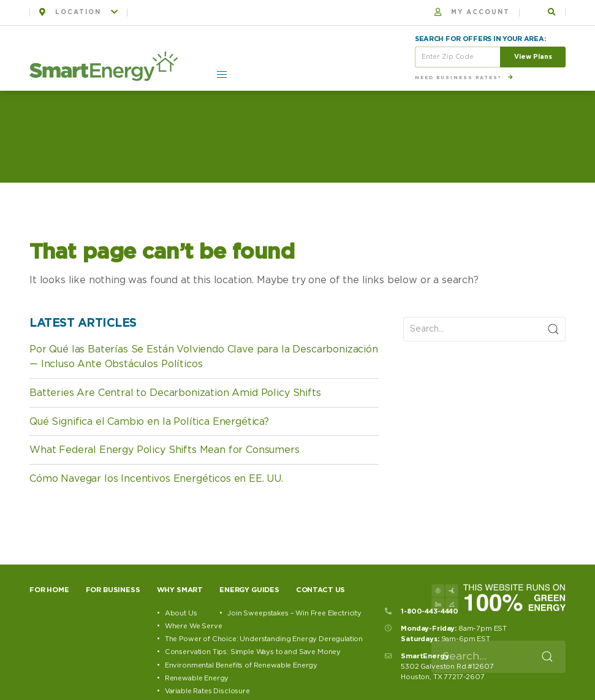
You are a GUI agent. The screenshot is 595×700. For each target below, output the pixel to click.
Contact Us (320, 590)
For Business (113, 590)
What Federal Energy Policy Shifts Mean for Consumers (165, 450)
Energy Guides (249, 590)
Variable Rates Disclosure (207, 691)
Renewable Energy (197, 678)
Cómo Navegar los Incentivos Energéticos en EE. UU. (156, 479)
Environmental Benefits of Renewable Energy (241, 665)
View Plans (533, 57)
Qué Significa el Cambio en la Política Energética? (149, 422)
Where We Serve (194, 626)
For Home (49, 590)
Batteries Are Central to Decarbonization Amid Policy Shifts (175, 393)
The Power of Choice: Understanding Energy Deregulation (264, 639)
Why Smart (180, 590)
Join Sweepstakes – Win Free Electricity (294, 613)
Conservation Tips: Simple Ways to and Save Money (253, 652)
